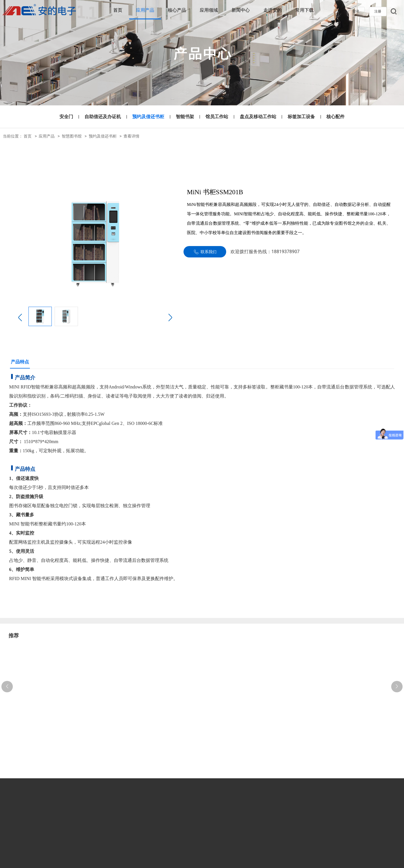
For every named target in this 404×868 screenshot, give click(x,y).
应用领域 (209, 10)
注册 (378, 11)
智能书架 (185, 117)
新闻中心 (241, 10)
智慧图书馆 (72, 136)
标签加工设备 (301, 117)
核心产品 (177, 10)
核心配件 (335, 117)
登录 (356, 11)
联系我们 (205, 252)
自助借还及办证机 (103, 117)
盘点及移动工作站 (258, 117)
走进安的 (273, 10)
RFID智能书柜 (35, 387)
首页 (118, 10)
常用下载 (304, 10)
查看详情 (131, 136)
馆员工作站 (217, 117)
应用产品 (145, 10)
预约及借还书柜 (148, 117)
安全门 (66, 117)
